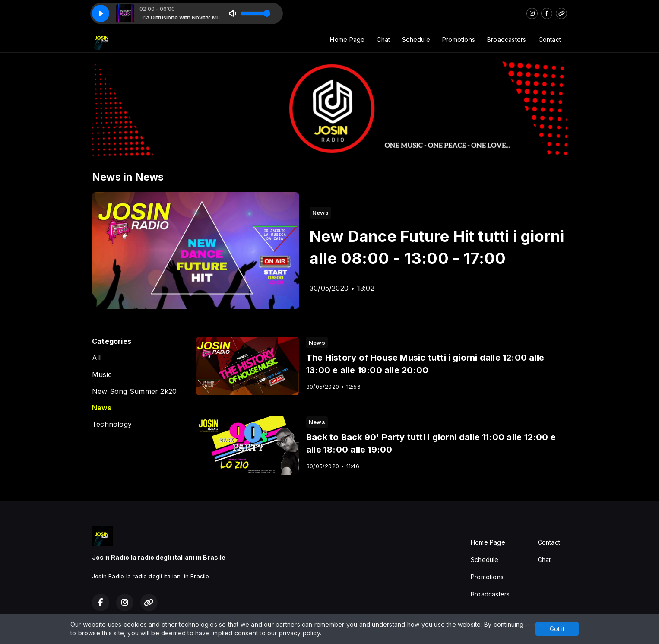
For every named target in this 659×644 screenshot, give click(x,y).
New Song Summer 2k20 (134, 392)
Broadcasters (507, 40)
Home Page (347, 40)
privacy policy (299, 633)
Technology (112, 424)
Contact (550, 40)
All (97, 358)
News (102, 408)
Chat (383, 40)
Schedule (416, 40)
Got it (557, 629)
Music (102, 375)
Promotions (459, 40)
